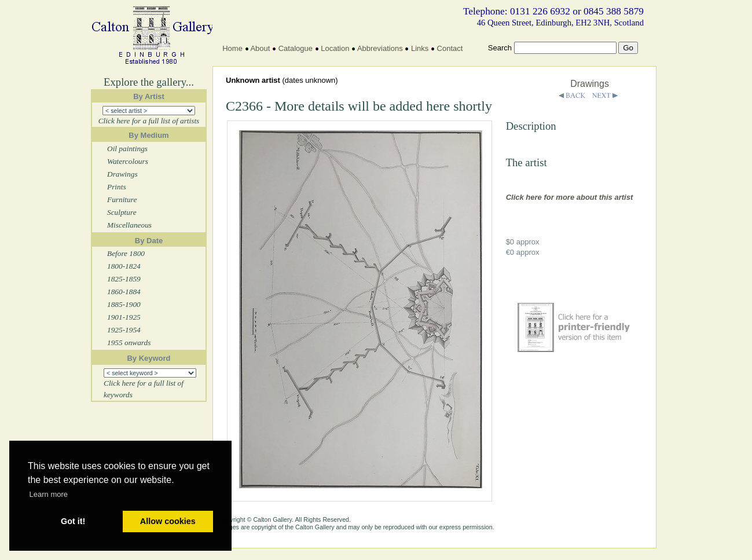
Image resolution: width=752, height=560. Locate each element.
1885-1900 (124, 304)
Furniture (122, 200)
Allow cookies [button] (168, 521)
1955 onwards (129, 343)
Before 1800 (126, 253)
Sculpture (122, 212)
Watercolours (128, 161)
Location (335, 48)
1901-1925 (124, 317)
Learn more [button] (49, 494)
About (260, 48)
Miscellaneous (129, 225)
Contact (450, 48)
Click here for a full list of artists (149, 121)
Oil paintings (127, 149)
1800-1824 (124, 266)
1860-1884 (124, 292)
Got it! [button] (73, 521)
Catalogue (296, 48)
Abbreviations (380, 48)
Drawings (122, 174)
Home (232, 48)
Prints (117, 187)
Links (420, 48)
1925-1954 (124, 330)
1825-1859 (124, 279)
